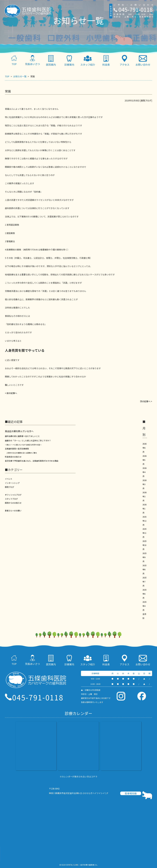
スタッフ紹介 (88, 61)
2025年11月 (144, 533)
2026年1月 (144, 509)
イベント (9, 479)
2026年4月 (144, 472)
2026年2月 (144, 496)
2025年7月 (144, 582)
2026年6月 (144, 448)
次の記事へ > (146, 401)
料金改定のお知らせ (13, 457)
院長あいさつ (33, 60)
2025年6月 (144, 594)
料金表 (106, 61)
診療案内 (69, 61)
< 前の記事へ (11, 393)
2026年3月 (144, 484)
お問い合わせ (143, 61)
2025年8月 (144, 569)
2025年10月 (144, 545)
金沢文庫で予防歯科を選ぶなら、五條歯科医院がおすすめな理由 (32, 461)
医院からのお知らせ (13, 503)
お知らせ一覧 (20, 76)
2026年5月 (144, 460)
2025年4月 (144, 606)
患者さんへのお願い (13, 511)
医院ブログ (146, 100)
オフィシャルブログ (13, 495)
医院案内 (51, 61)
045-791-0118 (133, 9)
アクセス (125, 61)
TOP (14, 60)
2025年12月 (144, 521)
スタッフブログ (11, 499)
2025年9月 (144, 557)
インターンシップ (12, 483)
